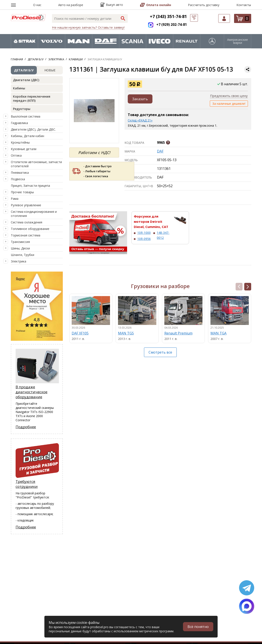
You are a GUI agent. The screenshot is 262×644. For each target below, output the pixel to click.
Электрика (19, 261)
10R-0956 (144, 239)
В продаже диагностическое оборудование (32, 392)
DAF (160, 151)
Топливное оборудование (30, 229)
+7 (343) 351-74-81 (168, 16)
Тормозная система (26, 235)
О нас (37, 5)
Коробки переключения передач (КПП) (32, 98)
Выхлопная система (26, 116)
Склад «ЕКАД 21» (140, 120)
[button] (248, 287)
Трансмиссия (20, 242)
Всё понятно (198, 627)
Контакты (244, 5)
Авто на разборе (71, 5)
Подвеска (18, 179)
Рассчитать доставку (204, 5)
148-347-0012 (163, 235)
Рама (15, 199)
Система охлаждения (27, 222)
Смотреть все (160, 352)
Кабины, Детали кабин (27, 136)
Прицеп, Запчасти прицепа (30, 186)
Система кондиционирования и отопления (34, 214)
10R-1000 (144, 233)
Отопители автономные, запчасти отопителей (36, 164)
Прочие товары (22, 192)
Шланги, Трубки (23, 255)
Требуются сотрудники (27, 484)
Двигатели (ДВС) (26, 80)
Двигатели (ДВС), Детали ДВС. (33, 129)
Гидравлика (19, 123)
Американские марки (238, 41)
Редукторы (22, 109)
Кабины (19, 88)
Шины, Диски (20, 248)
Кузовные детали (24, 149)
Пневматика (20, 173)
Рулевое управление (26, 205)
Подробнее (26, 427)
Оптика (16, 155)
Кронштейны (20, 142)
